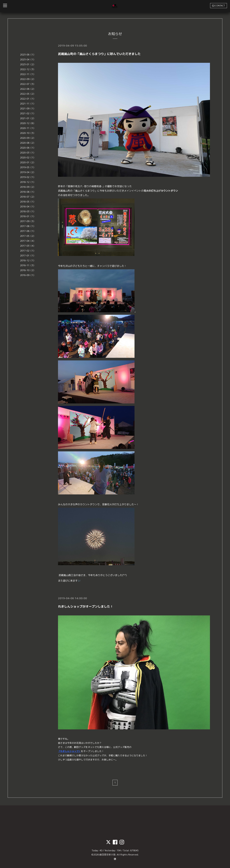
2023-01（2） (28, 64)
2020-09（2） (28, 138)
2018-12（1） (28, 182)
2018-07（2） (28, 197)
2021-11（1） (28, 104)
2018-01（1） (28, 216)
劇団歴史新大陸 (108, 854)
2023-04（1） (28, 60)
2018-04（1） (28, 207)
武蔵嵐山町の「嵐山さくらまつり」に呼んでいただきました (99, 54)
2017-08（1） (28, 226)
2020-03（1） (28, 153)
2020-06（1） (28, 148)
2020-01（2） (28, 162)
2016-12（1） (28, 260)
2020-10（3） (28, 133)
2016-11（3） (28, 265)
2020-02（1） (28, 158)
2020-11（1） (28, 128)
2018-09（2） (28, 187)
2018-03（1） (28, 211)
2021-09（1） (28, 109)
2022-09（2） (28, 79)
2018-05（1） (28, 202)
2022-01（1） (28, 99)
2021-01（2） (28, 118)
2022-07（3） (28, 84)
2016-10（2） (28, 270)
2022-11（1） (28, 74)
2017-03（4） (28, 246)
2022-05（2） (28, 94)
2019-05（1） (28, 167)
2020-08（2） (28, 143)
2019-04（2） (28, 172)
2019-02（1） (28, 177)
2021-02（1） (28, 113)
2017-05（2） (28, 236)
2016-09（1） (28, 275)
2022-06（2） (28, 89)
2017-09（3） (28, 221)
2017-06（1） (28, 231)
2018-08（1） (28, 192)
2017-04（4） (28, 241)
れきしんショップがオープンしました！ (86, 606)
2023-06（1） (28, 55)
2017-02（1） (28, 251)
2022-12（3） (28, 69)
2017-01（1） (28, 256)
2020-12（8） (28, 123)
